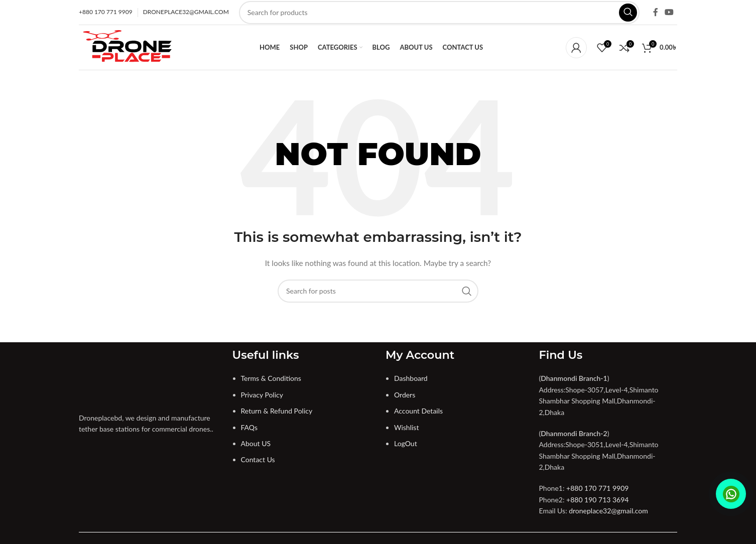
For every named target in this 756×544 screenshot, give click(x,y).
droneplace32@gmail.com (608, 511)
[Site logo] (128, 46)
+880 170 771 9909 (597, 488)
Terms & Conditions (271, 378)
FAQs (249, 427)
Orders (405, 395)
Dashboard (411, 378)
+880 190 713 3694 (597, 500)
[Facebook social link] (656, 12)
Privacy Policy (262, 395)
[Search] (439, 13)
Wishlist (406, 427)
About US (256, 443)
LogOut (406, 443)
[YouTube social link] (669, 12)
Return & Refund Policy (277, 411)
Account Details (418, 411)
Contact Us (258, 459)
